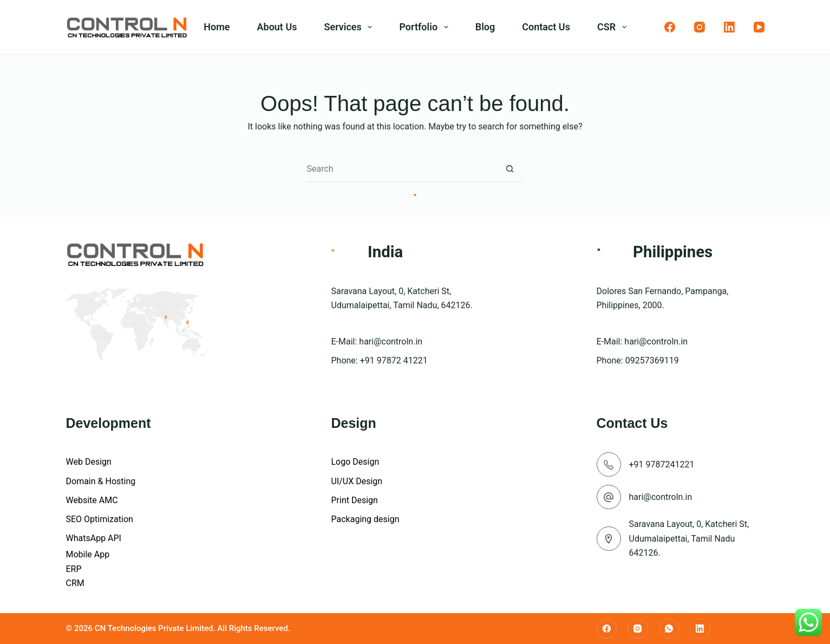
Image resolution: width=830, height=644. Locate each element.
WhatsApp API (94, 538)
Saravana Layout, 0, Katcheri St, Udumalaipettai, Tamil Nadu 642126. (689, 538)
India (385, 252)
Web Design (89, 462)
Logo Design (355, 462)
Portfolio (426, 27)
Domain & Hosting (101, 481)
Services (350, 27)
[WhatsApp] (669, 629)
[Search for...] (402, 169)
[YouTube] (759, 27)
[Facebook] (670, 27)
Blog (485, 27)
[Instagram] (700, 27)
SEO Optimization (100, 519)
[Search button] (510, 169)
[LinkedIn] (729, 27)
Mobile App (88, 554)
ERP (74, 569)
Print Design (355, 500)
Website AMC (92, 500)
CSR (614, 27)
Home (217, 27)
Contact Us (546, 27)
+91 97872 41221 (394, 360)
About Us (277, 27)
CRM (75, 583)
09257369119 (652, 360)
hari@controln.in (391, 341)
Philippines (673, 252)
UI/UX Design (357, 481)
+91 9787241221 (662, 464)
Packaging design (365, 519)
